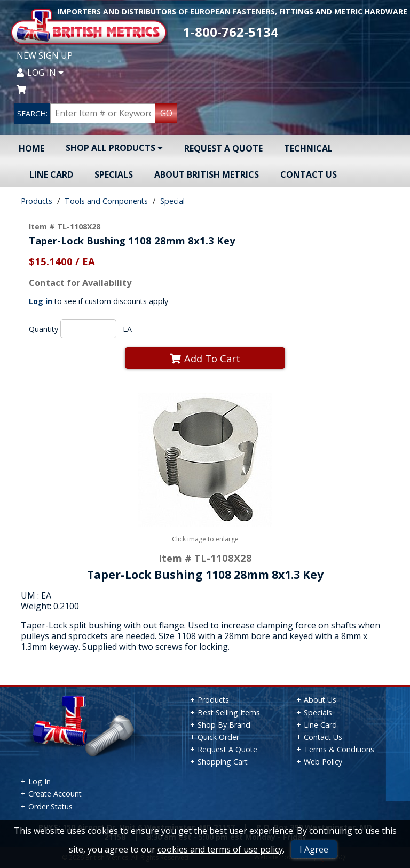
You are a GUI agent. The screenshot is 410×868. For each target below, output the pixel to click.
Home (31, 148)
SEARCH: (32, 113)
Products (37, 201)
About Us (320, 700)
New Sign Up (45, 55)
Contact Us (309, 174)
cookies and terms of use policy (220, 849)
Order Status (50, 806)
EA (127, 329)
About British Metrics (207, 174)
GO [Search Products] (166, 113)
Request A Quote (223, 148)
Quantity (44, 329)
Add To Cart (205, 358)
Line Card (51, 174)
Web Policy (323, 762)
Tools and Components (106, 201)
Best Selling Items (229, 712)
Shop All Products (114, 148)
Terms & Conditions (339, 749)
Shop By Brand (224, 725)
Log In (40, 73)
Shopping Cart (223, 762)
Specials (114, 174)
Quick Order (218, 737)
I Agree (314, 849)
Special (172, 201)
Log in (41, 301)
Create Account (55, 794)
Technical (308, 148)
